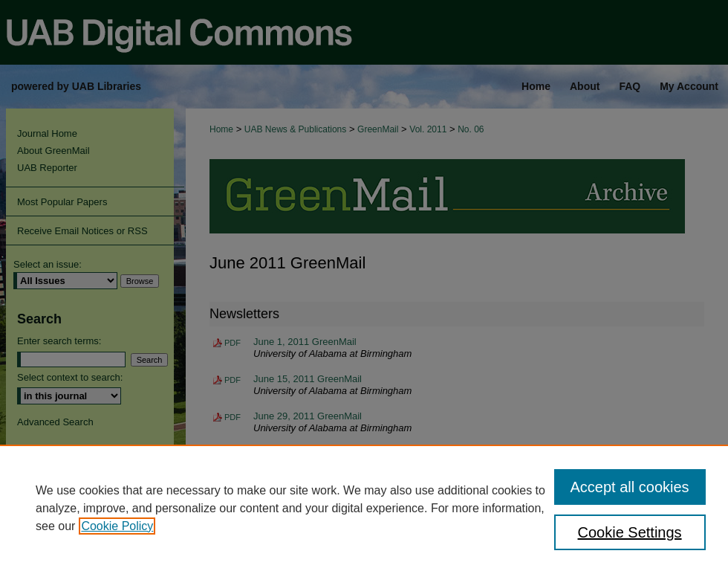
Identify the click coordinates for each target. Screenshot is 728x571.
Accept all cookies (630, 487)
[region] (364, 508)
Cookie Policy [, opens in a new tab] (117, 526)
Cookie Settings (630, 532)
